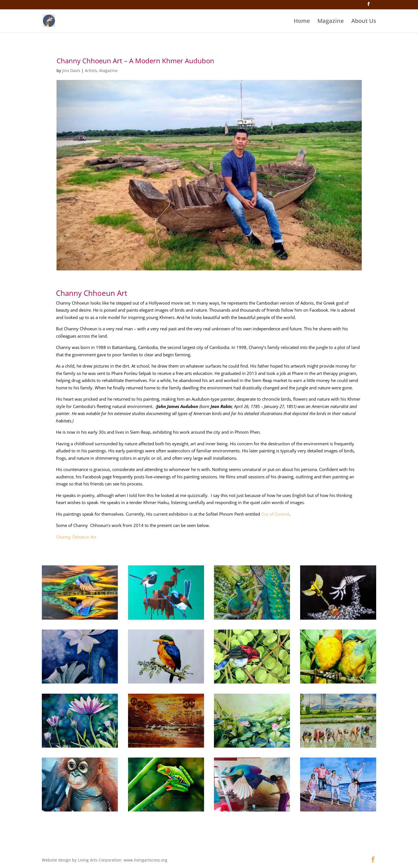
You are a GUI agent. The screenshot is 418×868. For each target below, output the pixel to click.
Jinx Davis (71, 70)
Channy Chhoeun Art (77, 537)
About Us (364, 22)
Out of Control (275, 514)
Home (302, 22)
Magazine (331, 22)
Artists (91, 70)
